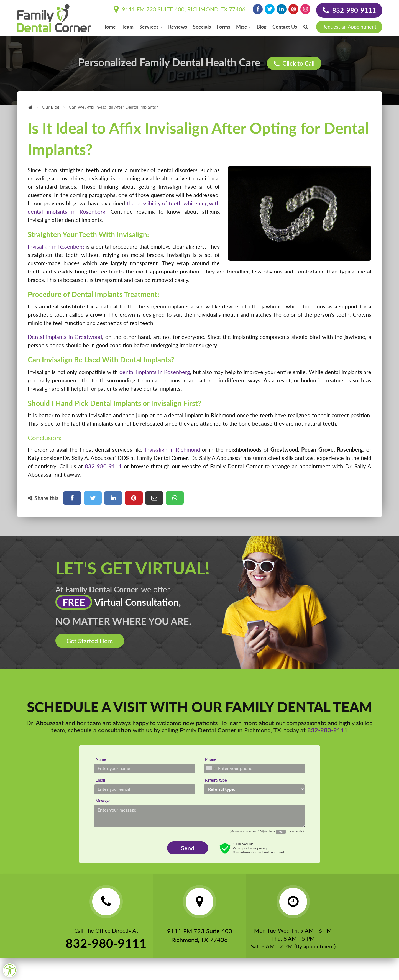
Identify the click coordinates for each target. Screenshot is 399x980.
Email (100, 780)
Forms (223, 27)
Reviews (178, 27)
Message (103, 801)
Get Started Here (90, 641)
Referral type (216, 780)
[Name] (145, 768)
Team (128, 27)
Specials (202, 27)
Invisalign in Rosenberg (56, 246)
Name (101, 759)
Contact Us (285, 27)
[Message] (199, 816)
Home (109, 27)
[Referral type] (254, 789)
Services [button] (151, 27)
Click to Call (294, 64)
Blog (262, 27)
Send (188, 848)
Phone (211, 759)
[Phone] (254, 768)
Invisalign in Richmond (172, 449)
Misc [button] (243, 27)
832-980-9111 (349, 10)
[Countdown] (281, 832)
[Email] (145, 789)
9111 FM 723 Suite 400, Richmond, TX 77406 (180, 9)
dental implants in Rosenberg (155, 372)
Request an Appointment (349, 27)
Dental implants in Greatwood (65, 337)
